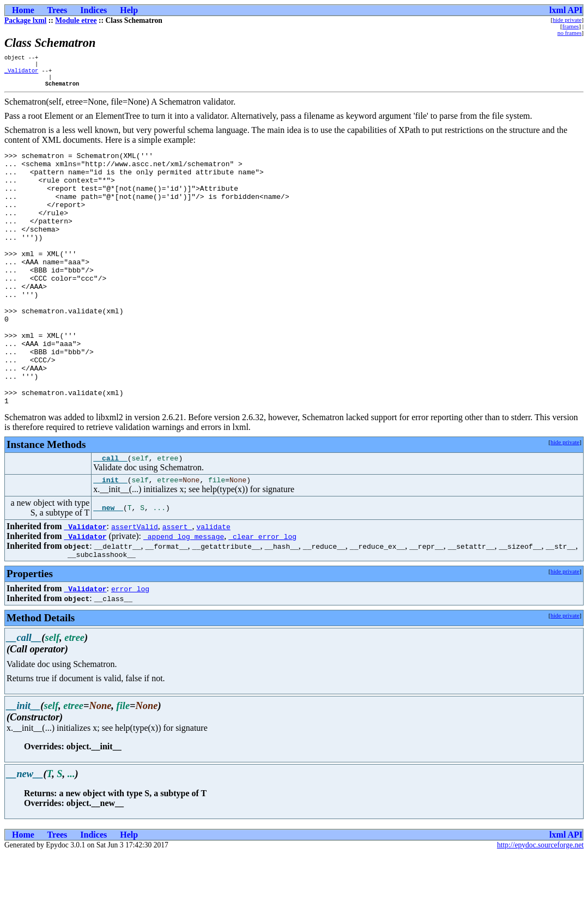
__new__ (108, 567)
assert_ (177, 586)
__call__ (110, 516)
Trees (57, 10)
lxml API (566, 10)
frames (571, 26)
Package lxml (25, 20)
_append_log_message (184, 596)
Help (129, 10)
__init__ (110, 539)
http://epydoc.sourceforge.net (540, 906)
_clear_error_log (262, 596)
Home (23, 10)
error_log (130, 650)
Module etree (76, 20)
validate (213, 586)
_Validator (21, 74)
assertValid (135, 586)
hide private (567, 20)
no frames (569, 33)
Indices (93, 10)
